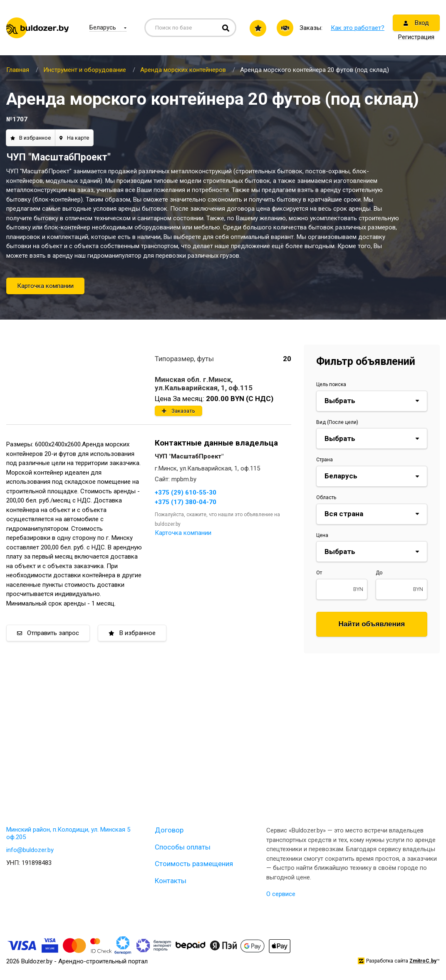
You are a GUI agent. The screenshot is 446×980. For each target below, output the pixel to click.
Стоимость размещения (194, 864)
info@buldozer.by (30, 850)
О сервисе (281, 894)
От (319, 573)
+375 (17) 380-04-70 (186, 502)
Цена (322, 535)
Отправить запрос (48, 633)
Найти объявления (372, 624)
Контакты (171, 881)
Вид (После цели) (337, 422)
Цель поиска (331, 384)
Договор (169, 830)
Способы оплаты (183, 847)
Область (326, 497)
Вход (416, 23)
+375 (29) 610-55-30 (186, 492)
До (379, 573)
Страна (325, 460)
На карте (74, 138)
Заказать (178, 411)
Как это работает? (358, 28)
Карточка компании (45, 286)
